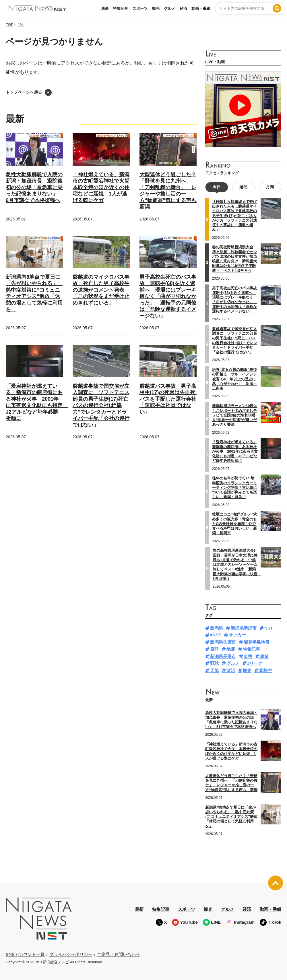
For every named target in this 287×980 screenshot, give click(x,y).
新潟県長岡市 (223, 656)
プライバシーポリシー (71, 954)
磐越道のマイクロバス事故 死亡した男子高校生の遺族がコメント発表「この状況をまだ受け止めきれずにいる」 (101, 290)
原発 (214, 649)
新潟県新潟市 (244, 628)
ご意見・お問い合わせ (119, 954)
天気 (214, 670)
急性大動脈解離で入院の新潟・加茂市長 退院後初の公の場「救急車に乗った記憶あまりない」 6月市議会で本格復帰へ (34, 187)
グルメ (169, 8)
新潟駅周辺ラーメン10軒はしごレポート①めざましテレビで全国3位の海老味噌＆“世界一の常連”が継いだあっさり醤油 (235, 415)
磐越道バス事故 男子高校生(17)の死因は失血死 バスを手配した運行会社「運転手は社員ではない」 (170, 399)
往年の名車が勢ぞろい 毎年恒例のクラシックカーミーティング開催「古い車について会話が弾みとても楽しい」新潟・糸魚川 (234, 487)
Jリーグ (255, 663)
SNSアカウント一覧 (25, 954)
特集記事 (121, 8)
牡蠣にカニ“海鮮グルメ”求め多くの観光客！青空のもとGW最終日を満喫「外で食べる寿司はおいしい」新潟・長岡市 (234, 524)
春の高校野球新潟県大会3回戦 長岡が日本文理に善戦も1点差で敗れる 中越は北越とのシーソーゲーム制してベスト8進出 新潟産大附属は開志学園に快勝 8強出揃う (237, 564)
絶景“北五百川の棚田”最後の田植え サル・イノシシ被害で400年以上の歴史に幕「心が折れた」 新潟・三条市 (234, 379)
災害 (248, 656)
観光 (156, 8)
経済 (183, 8)
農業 (264, 656)
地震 (231, 649)
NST (269, 628)
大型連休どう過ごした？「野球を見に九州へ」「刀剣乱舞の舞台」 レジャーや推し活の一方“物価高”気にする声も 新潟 (231, 783)
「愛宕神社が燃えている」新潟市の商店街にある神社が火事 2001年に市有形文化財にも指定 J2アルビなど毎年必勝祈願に (235, 451)
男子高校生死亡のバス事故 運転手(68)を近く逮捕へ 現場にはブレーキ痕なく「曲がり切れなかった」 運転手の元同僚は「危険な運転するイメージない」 (168, 296)
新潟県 (217, 628)
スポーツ (140, 8)
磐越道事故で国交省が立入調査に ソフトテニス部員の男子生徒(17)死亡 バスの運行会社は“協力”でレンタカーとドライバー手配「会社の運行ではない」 (103, 405)
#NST (216, 635)
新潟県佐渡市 (223, 642)
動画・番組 (201, 8)
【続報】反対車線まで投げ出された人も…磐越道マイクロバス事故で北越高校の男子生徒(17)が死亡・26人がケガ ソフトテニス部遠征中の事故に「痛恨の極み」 (234, 216)
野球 (214, 663)
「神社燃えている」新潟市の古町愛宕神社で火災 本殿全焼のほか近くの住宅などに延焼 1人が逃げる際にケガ (104, 187)
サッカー (237, 635)
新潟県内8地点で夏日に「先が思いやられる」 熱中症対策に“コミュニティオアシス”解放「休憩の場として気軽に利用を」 (34, 293)
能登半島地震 (257, 642)
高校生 (266, 670)
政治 (231, 670)
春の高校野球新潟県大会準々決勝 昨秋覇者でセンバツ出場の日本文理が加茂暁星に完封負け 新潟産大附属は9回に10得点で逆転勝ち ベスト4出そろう (234, 259)
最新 (105, 8)
